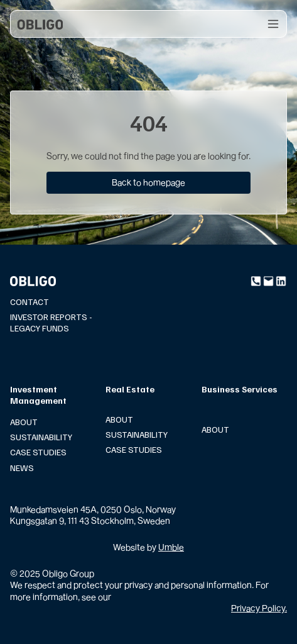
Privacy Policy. (259, 608)
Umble (171, 547)
